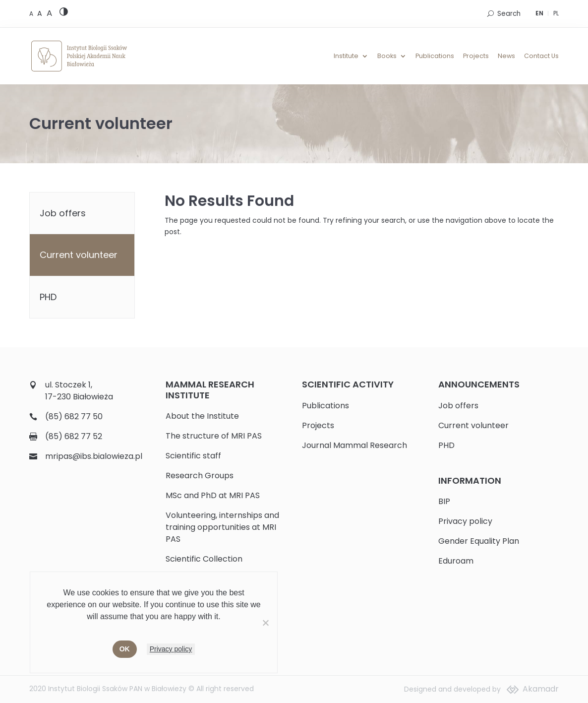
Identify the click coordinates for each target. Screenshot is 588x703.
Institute (346, 56)
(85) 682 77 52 (74, 436)
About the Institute (202, 416)
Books (387, 56)
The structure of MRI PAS (214, 436)
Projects (476, 56)
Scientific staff (193, 456)
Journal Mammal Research (354, 445)
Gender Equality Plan (479, 541)
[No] (265, 623)
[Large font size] (49, 13)
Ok (125, 649)
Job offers (63, 213)
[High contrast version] (64, 14)
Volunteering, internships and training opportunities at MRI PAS (222, 527)
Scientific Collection (204, 559)
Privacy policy (465, 521)
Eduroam (456, 561)
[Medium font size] (41, 13)
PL (556, 13)
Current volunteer (79, 255)
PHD (48, 297)
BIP (444, 501)
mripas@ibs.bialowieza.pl (94, 456)
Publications (435, 56)
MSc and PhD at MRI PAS (213, 495)
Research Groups (200, 476)
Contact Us (541, 56)
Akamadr (541, 689)
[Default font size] (32, 14)
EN (539, 13)
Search (509, 14)
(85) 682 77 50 (74, 416)
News (506, 56)
